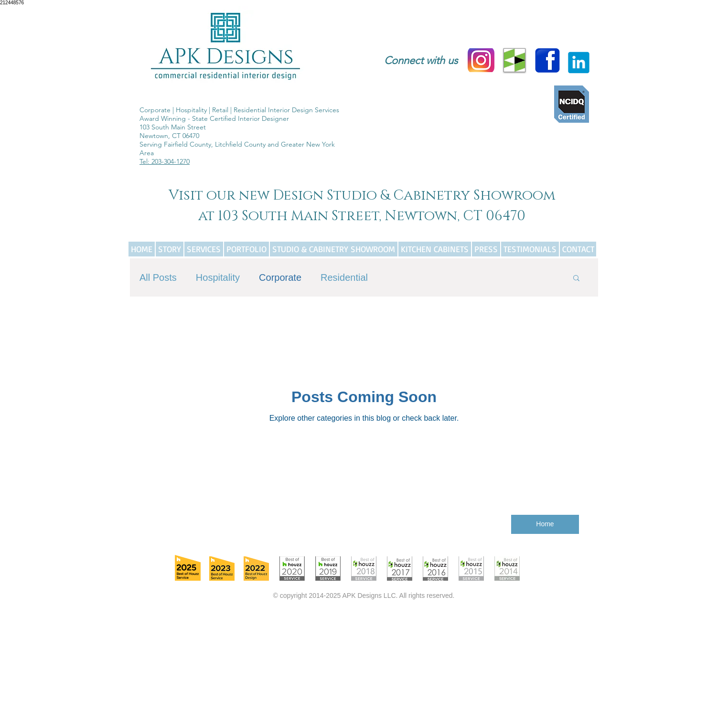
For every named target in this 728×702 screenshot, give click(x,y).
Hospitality (218, 277)
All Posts (158, 277)
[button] (576, 279)
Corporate (280, 277)
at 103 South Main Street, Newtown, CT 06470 (362, 216)
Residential (344, 277)
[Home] (545, 524)
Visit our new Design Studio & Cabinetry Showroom (362, 196)
